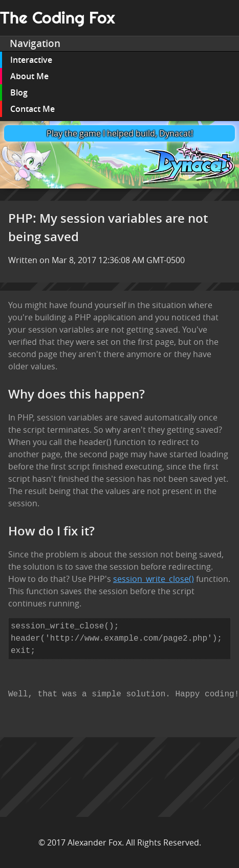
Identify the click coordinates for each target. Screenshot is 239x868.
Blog (19, 92)
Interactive (31, 60)
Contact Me (32, 109)
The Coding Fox (58, 18)
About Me (29, 76)
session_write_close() (154, 579)
